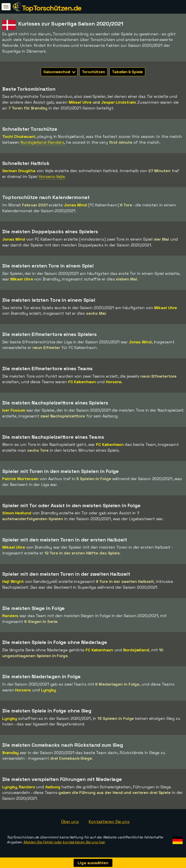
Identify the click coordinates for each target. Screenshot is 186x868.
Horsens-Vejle (52, 176)
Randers (10, 616)
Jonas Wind (75, 205)
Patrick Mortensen (20, 479)
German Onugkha (19, 171)
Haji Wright (13, 581)
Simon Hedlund (17, 513)
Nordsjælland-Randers (42, 142)
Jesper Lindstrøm (118, 102)
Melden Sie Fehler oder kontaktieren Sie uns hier (64, 842)
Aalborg (53, 787)
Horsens (114, 382)
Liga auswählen (93, 863)
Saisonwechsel (59, 72)
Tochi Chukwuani (19, 136)
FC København (82, 382)
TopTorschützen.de (52, 8)
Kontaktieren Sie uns (109, 822)
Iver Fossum (14, 410)
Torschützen (93, 72)
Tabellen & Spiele (127, 72)
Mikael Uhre (80, 102)
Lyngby (48, 690)
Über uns (70, 822)
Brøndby (10, 753)
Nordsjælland (136, 650)
